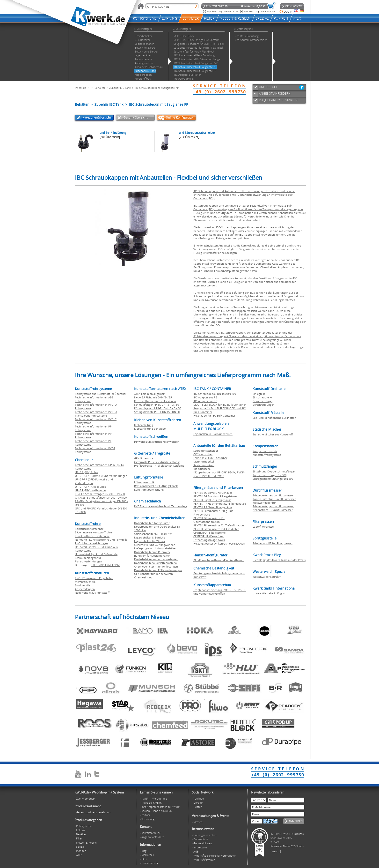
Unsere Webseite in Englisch (270, 593)
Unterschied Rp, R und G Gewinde (96, 554)
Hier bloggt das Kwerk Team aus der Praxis (279, 560)
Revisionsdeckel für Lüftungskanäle (156, 486)
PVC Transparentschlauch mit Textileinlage (161, 506)
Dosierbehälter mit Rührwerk (152, 552)
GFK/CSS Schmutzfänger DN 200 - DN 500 (101, 498)
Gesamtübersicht (136, 117)
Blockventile (83, 585)
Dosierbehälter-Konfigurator (152, 523)
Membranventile (85, 582)
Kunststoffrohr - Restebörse (92, 536)
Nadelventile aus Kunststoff (92, 593)
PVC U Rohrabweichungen (91, 543)
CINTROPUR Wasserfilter (208, 536)
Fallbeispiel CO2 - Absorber (210, 458)
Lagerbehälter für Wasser (150, 541)
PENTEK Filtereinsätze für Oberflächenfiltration (209, 520)
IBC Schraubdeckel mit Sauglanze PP (157, 88)
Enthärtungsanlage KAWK (209, 540)
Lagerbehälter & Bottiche (150, 537)
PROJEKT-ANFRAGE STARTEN (278, 100)
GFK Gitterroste (144, 458)
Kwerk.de (80, 88)
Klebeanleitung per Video (150, 429)
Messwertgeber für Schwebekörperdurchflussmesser (273, 504)
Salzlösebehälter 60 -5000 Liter (153, 534)
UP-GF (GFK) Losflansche (90, 490)
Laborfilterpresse (263, 527)
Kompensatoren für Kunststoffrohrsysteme (267, 453)
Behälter (100, 88)
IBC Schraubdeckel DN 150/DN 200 (215, 394)
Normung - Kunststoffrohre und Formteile (101, 540)
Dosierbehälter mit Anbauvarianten (156, 559)
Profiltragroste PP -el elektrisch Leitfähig (159, 466)
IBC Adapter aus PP (205, 401)
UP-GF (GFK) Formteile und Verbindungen (101, 476)
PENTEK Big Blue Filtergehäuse (212, 500)
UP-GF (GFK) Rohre (87, 472)
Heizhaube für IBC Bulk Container (214, 415)
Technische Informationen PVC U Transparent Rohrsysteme (96, 414)
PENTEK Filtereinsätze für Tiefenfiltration (219, 525)
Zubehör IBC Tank (120, 88)
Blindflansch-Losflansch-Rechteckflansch (219, 560)
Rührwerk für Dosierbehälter (152, 556)
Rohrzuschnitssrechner (89, 529)
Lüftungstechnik (144, 482)
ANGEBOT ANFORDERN (275, 94)
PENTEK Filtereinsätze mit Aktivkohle (216, 529)
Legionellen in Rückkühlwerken (213, 434)
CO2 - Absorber (203, 454)
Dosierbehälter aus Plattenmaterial (156, 563)
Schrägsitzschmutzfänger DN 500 (273, 479)
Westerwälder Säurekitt (267, 577)
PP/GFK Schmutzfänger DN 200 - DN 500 (100, 494)
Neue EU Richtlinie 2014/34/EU (153, 397)
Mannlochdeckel (204, 461)
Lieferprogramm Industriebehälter (155, 548)
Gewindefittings (262, 401)
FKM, (109, 565)
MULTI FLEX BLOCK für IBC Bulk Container (220, 405)
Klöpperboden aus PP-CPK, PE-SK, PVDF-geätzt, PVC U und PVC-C (219, 474)
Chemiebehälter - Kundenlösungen (156, 566)
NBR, (102, 565)
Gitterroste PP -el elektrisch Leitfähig (157, 462)
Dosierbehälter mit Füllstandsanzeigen (158, 570)
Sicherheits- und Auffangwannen (155, 545)
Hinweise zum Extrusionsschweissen (157, 442)
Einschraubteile (262, 397)
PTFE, (95, 565)
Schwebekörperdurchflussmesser (273, 495)
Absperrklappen (85, 589)
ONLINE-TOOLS (269, 87)
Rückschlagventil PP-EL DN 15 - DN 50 (158, 408)
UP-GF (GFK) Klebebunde (91, 487)
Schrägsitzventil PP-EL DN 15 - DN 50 (157, 412)
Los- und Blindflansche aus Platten (274, 418)
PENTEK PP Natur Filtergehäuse (213, 507)
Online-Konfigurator (180, 117)
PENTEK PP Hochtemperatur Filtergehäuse (220, 504)
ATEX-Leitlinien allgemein (150, 394)
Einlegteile (259, 394)
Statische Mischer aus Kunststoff (273, 434)
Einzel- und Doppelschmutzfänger (274, 471)
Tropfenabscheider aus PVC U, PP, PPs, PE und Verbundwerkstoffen (220, 592)
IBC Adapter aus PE (205, 397)
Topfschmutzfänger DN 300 (270, 475)
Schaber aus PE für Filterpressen (273, 543)
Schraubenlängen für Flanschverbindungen (88, 560)
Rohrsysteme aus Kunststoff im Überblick (101, 394)
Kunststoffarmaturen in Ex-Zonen (155, 401)
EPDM (116, 565)
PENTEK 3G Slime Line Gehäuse (213, 493)
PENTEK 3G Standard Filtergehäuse (215, 496)
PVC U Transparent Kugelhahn (94, 578)
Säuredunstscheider (206, 451)
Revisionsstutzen (204, 465)
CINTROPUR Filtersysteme (209, 533)
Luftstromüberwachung (149, 490)
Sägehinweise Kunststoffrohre (94, 532)
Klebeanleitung (144, 425)
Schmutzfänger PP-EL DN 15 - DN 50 (157, 405)
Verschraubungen (264, 405)
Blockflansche (202, 469)
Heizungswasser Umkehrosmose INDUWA (219, 543)
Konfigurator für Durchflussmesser (274, 499)
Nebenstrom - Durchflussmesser (273, 510)
